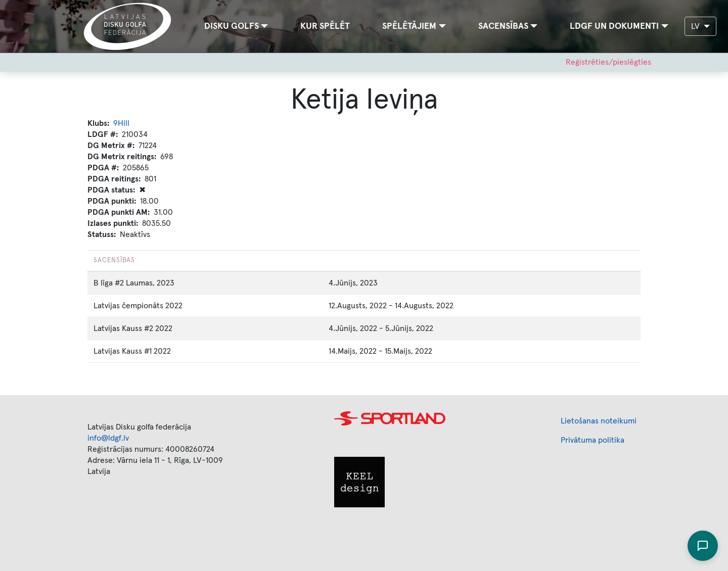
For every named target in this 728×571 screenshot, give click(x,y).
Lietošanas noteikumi (599, 421)
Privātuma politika (593, 440)
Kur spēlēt (325, 26)
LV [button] (696, 26)
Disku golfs (232, 26)
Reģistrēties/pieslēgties (608, 62)
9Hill (121, 123)
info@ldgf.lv (108, 438)
